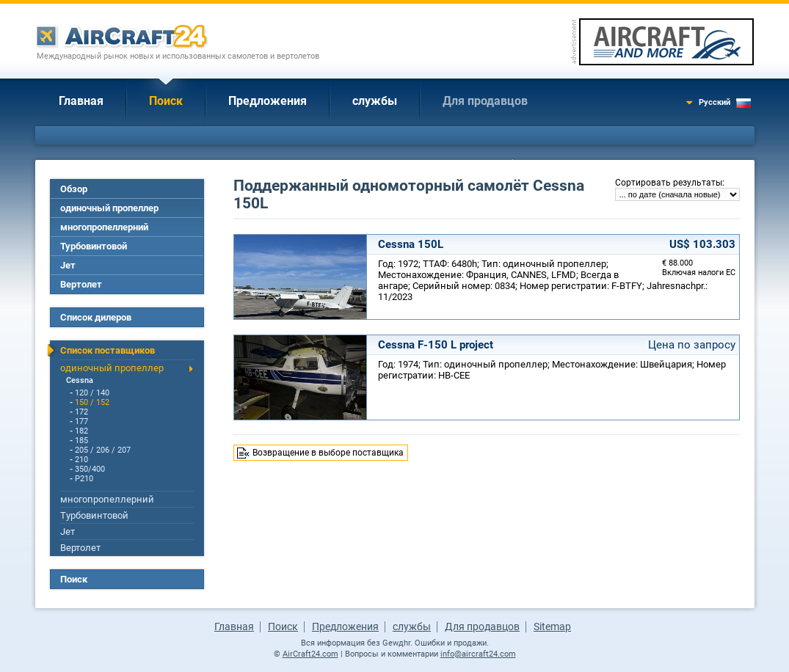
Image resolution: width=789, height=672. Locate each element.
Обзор (74, 189)
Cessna (80, 380)
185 (81, 441)
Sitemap (552, 627)
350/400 (90, 469)
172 (81, 412)
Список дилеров (96, 317)
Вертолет (81, 284)
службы (375, 101)
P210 (84, 479)
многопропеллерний (104, 227)
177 (81, 421)
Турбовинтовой (94, 246)
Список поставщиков (108, 350)
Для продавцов (485, 101)
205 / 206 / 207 (103, 450)
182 (81, 431)
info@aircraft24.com (478, 654)
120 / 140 (92, 393)
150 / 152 (92, 402)
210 (81, 460)
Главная (81, 101)
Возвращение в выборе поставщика (328, 453)
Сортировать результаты (669, 183)
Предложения (268, 101)
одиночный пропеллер (109, 208)
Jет (68, 265)
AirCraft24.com (310, 654)
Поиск (166, 101)
